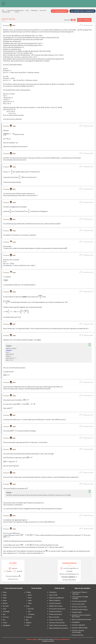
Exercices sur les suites (79, 607)
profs (28, 625)
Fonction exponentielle (79, 601)
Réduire (8, 571)
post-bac (6, 617)
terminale (6, 611)
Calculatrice (53, 592)
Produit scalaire (77, 612)
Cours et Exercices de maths (14, 588)
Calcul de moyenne (55, 603)
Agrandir (18, 571)
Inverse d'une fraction (56, 620)
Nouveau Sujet (60, 11)
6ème (5, 592)
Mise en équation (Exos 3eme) (82, 619)
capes (5, 622)
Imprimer (13, 568)
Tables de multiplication (57, 598)
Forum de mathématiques (15, 10)
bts (4, 620)
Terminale (34, 10)
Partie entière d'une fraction (58, 625)
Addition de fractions (56, 606)
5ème (5, 595)
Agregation (7, 625)
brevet (5, 603)
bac (4, 614)
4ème (5, 598)
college (28, 592)
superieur (29, 617)
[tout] (17, 12)
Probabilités (76, 622)
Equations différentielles (80, 628)
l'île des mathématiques (62, 639)
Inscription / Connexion (82, 11)
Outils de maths (60, 588)
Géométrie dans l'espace (80, 609)
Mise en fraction (54, 617)
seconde (6, 606)
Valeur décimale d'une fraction (59, 628)
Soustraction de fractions (57, 609)
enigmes (29, 622)
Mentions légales (32, 639)
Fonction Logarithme (79, 625)
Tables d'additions (55, 600)
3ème (5, 600)
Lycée (27, 10)
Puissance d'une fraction (57, 622)
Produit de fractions (55, 611)
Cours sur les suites (78, 604)
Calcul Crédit (53, 595)
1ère (5, 609)
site (27, 620)
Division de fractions (56, 614)
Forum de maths (36, 588)
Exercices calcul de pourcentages (78, 631)
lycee (28, 606)
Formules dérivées (78, 635)
